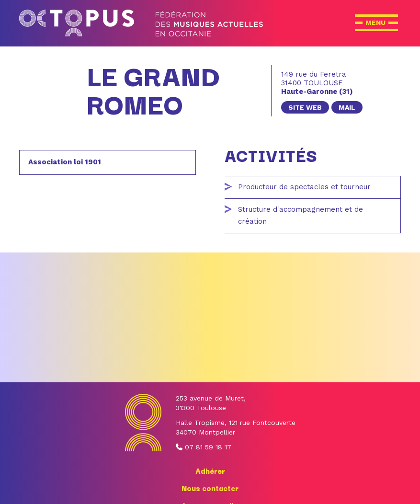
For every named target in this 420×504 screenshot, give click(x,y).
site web (305, 107)
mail (347, 107)
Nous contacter (210, 488)
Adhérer (210, 470)
